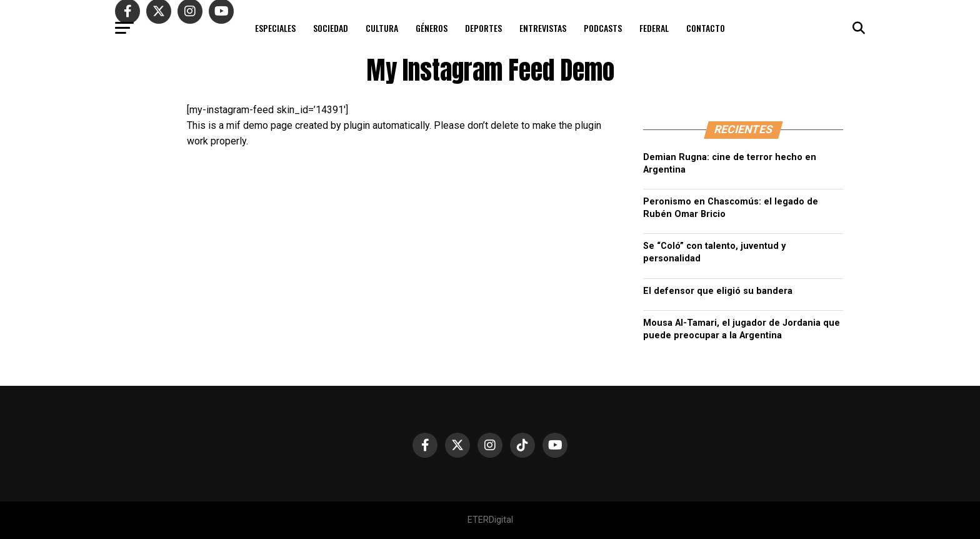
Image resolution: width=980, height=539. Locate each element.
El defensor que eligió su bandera (718, 291)
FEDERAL (654, 28)
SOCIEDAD (331, 28)
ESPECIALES (275, 28)
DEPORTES (483, 28)
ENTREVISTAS (543, 28)
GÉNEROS (432, 28)
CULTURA (382, 28)
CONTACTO (706, 28)
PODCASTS (603, 28)
